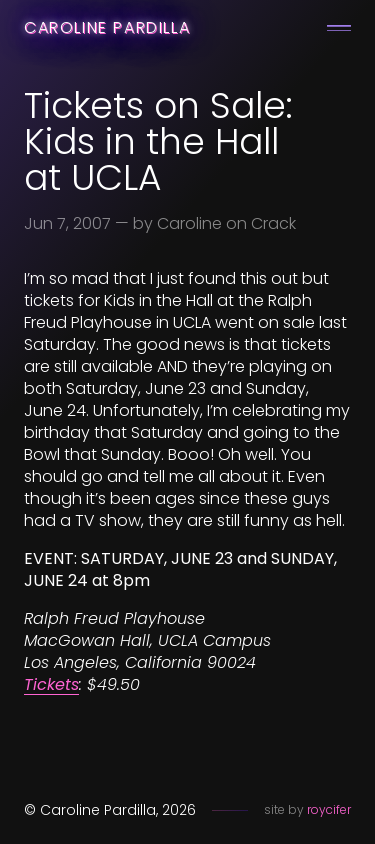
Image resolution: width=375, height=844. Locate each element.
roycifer (329, 809)
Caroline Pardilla (107, 27)
